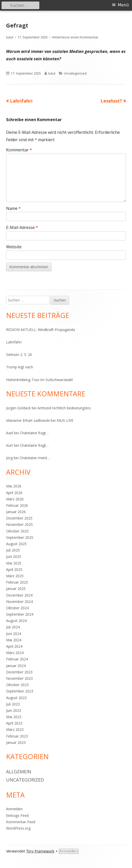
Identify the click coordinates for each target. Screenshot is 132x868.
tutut (10, 37)
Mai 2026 (14, 486)
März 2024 (15, 653)
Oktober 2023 (17, 685)
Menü (123, 5)
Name (13, 208)
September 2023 (20, 691)
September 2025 (20, 537)
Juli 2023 (13, 704)
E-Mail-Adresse (22, 227)
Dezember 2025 (19, 518)
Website (14, 247)
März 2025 (15, 576)
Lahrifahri (14, 342)
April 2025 (14, 569)
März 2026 (15, 499)
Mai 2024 (14, 640)
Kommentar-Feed (21, 822)
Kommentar (19, 150)
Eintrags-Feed (17, 815)
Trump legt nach (20, 367)
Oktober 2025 (17, 531)
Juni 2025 (14, 556)
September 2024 (20, 614)
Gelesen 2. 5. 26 (19, 355)
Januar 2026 (16, 512)
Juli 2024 (13, 627)
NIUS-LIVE (65, 420)
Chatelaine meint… (35, 458)
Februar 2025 (17, 582)
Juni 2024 (14, 634)
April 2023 (14, 723)
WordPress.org (18, 828)
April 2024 (14, 646)
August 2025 (16, 544)
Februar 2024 (17, 659)
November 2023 (19, 678)
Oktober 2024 (17, 608)
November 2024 (19, 602)
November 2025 (19, 524)
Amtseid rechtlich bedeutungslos (64, 408)
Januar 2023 (16, 742)
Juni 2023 (14, 710)
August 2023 (16, 698)
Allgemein (19, 772)
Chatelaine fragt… (34, 433)
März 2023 (15, 729)
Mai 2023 (14, 717)
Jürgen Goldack (18, 408)
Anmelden (14, 809)
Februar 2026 (17, 505)
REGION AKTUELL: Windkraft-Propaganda (40, 330)
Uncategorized (75, 73)
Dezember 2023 (19, 672)
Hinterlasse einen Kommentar (75, 37)
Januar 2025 (16, 589)
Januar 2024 (16, 666)
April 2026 (14, 493)
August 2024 (16, 621)
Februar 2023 (17, 736)
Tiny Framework (40, 851)
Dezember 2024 (19, 595)
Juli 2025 (13, 550)
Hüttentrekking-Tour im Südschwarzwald (39, 380)
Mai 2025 (14, 563)
